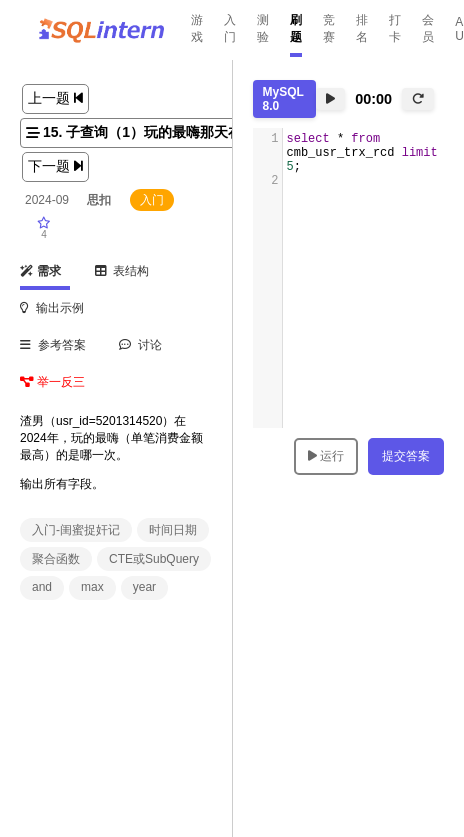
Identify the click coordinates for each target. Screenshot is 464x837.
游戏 (197, 28)
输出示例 (52, 308)
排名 (362, 28)
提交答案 (406, 456)
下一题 (55, 166)
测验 (263, 28)
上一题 (55, 98)
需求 (40, 271)
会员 (428, 28)
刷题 (296, 28)
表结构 (122, 271)
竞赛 (329, 28)
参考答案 (53, 345)
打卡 (395, 28)
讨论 (140, 345)
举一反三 (52, 382)
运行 (326, 456)
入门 (230, 28)
